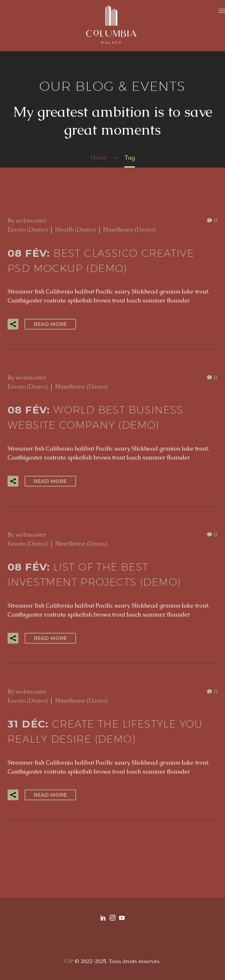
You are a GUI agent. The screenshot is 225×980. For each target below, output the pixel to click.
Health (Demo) (75, 230)
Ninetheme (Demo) (129, 230)
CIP (69, 961)
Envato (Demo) (28, 230)
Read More (50, 324)
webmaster (31, 221)
